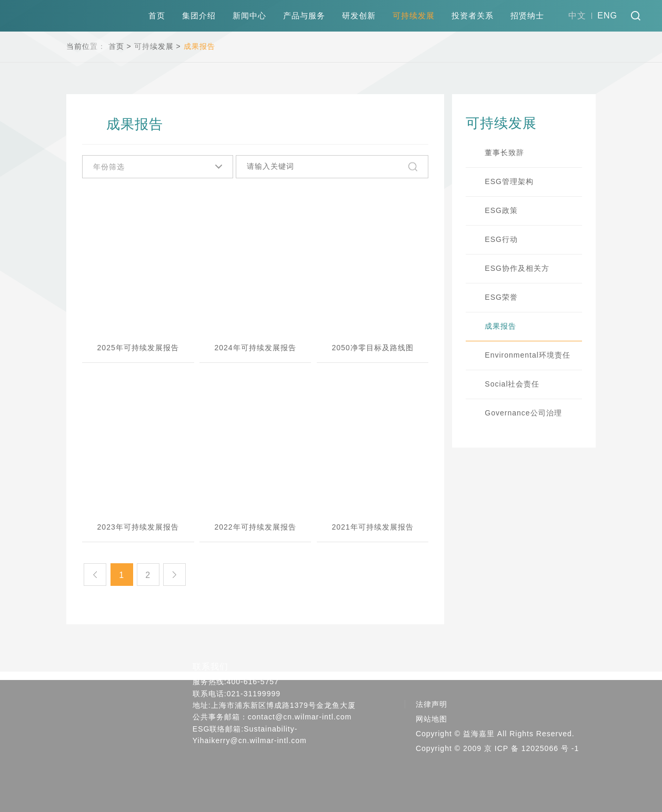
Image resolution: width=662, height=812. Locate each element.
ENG (607, 16)
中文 (577, 16)
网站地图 (432, 719)
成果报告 (199, 46)
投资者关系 (473, 16)
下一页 (178, 575)
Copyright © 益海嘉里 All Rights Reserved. (495, 734)
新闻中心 (249, 16)
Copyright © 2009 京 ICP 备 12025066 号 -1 (497, 749)
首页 (157, 16)
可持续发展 (414, 16)
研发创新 (359, 16)
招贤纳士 (527, 16)
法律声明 (432, 705)
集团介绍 (199, 16)
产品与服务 (304, 16)
